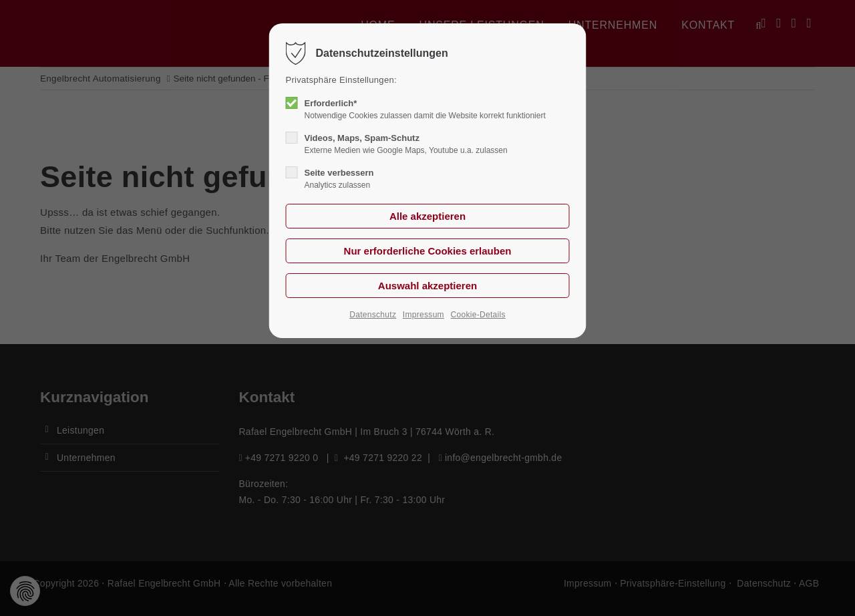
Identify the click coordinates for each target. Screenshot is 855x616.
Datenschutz (373, 315)
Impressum (423, 315)
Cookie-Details (478, 315)
